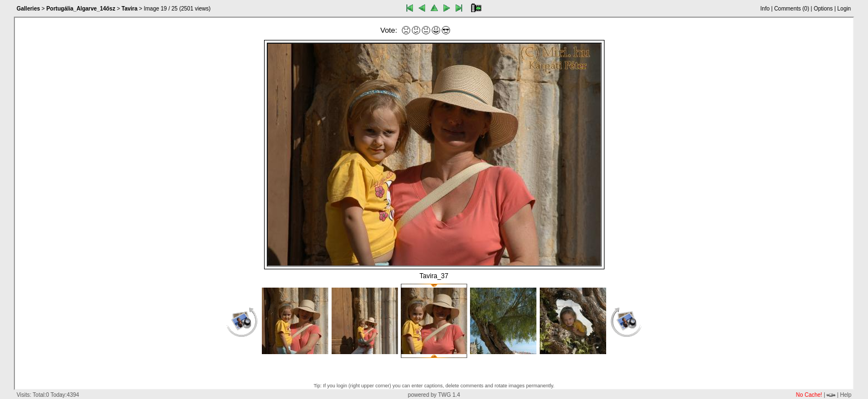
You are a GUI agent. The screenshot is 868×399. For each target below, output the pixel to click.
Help (846, 395)
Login (844, 9)
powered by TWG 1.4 (434, 395)
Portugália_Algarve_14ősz (81, 9)
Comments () (791, 9)
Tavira (130, 9)
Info (765, 9)
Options (823, 9)
